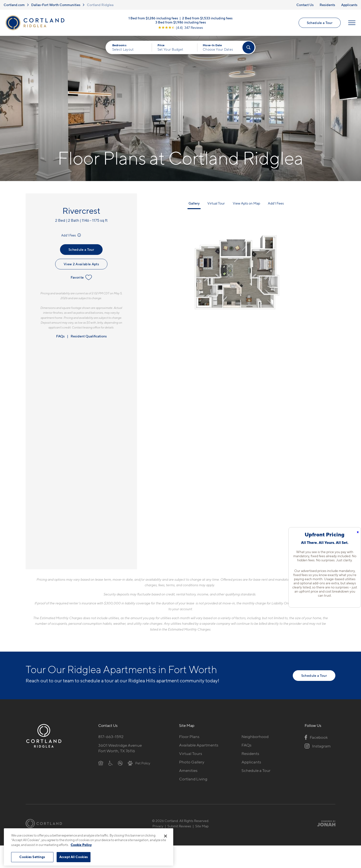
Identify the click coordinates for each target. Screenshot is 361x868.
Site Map (202, 826)
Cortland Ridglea (100, 5)
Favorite (81, 277)
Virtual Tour (216, 203)
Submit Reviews (179, 826)
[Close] (165, 836)
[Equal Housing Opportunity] (101, 763)
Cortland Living (193, 779)
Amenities (188, 770)
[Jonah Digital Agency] (324, 823)
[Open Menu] (352, 23)
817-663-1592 (111, 737)
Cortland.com (14, 5)
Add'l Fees (71, 235)
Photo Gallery (192, 762)
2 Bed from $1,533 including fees (207, 18)
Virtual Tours (191, 754)
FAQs (60, 336)
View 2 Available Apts (81, 264)
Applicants (349, 5)
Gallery (194, 203)
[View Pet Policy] (139, 763)
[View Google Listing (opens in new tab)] (180, 27)
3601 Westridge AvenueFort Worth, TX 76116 (120, 748)
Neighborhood (255, 737)
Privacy (158, 826)
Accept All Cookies (74, 857)
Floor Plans (189, 737)
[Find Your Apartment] (248, 47)
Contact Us (305, 5)
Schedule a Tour (320, 23)
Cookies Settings (32, 857)
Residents (327, 5)
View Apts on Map (246, 203)
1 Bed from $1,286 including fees (153, 18)
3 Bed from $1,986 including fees (181, 22)
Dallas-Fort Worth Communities (56, 5)
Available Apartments (199, 745)
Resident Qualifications (89, 336)
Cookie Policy (81, 845)
